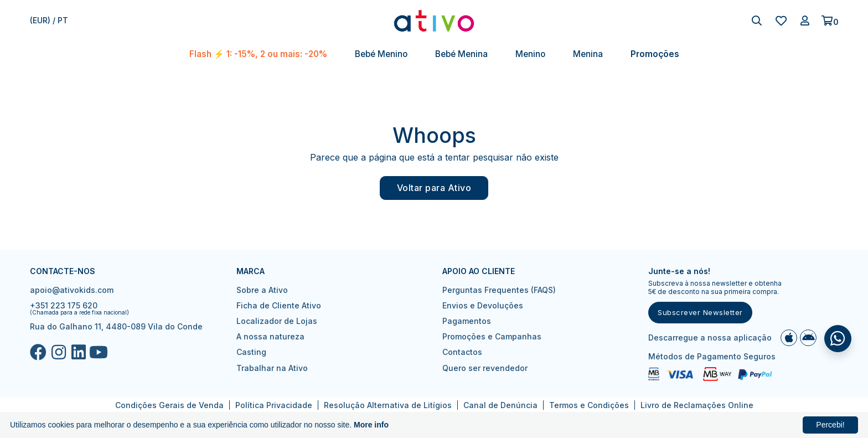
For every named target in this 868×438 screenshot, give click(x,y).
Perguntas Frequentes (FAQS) (499, 290)
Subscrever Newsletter (700, 312)
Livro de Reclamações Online (697, 405)
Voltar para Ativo (434, 188)
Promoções (655, 54)
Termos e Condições (589, 405)
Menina (588, 54)
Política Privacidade (274, 405)
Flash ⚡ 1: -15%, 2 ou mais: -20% (258, 54)
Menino (530, 54)
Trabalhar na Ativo (272, 368)
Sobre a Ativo (262, 290)
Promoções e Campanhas (492, 336)
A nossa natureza (270, 336)
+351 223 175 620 (64, 305)
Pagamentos (467, 321)
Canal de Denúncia (500, 405)
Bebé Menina (461, 54)
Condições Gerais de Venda (169, 405)
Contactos (462, 352)
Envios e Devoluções (483, 305)
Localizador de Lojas (277, 321)
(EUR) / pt (49, 20)
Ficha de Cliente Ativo (279, 305)
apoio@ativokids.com (72, 290)
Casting (251, 352)
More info (371, 425)
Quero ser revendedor (485, 368)
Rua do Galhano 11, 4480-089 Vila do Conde (116, 326)
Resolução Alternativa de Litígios (388, 405)
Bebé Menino (381, 54)
